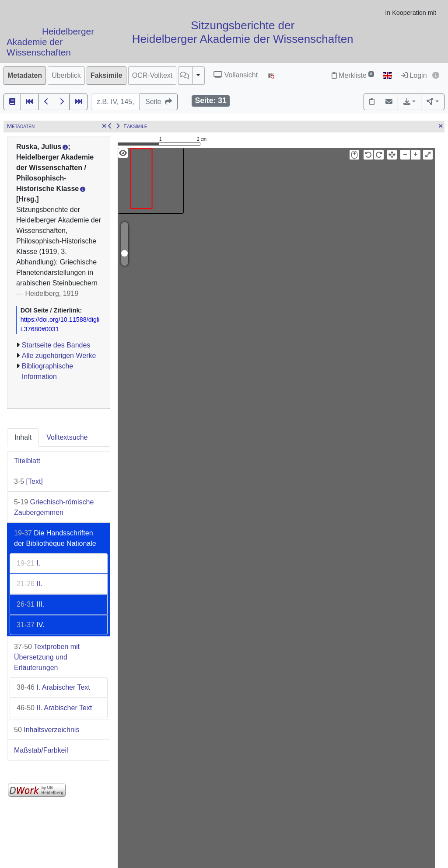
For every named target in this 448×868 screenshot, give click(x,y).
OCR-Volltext (152, 75)
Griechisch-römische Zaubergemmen (54, 507)
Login (414, 75)
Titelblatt (27, 461)
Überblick (66, 75)
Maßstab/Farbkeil (41, 750)
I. (28, 563)
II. (30, 584)
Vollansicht (236, 75)
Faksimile (107, 75)
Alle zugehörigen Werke (59, 356)
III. (30, 604)
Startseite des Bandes (56, 345)
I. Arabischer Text (53, 687)
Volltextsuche (67, 437)
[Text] (28, 481)
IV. (30, 625)
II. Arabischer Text (54, 708)
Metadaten (25, 75)
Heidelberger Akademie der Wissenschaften (50, 42)
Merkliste (353, 75)
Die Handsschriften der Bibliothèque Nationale (55, 538)
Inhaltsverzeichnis (47, 730)
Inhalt (23, 437)
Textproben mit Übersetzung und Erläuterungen (47, 657)
